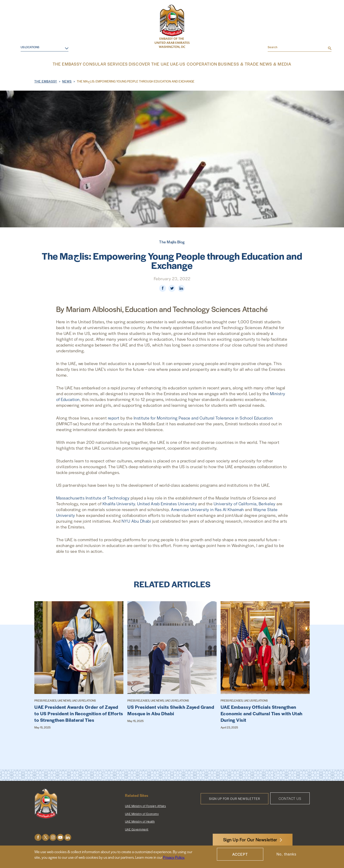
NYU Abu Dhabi (136, 520)
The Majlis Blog (172, 241)
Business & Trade (232, 64)
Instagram (53, 837)
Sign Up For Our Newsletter (250, 840)
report (114, 417)
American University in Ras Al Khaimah (207, 509)
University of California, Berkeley (245, 503)
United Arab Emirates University (167, 503)
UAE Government (137, 829)
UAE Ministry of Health (140, 821)
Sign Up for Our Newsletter (235, 798)
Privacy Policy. (174, 857)
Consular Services (112, 64)
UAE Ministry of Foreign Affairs (146, 805)
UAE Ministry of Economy (142, 813)
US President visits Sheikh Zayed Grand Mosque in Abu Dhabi (171, 710)
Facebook (38, 837)
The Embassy (77, 64)
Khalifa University (119, 503)
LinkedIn (68, 837)
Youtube (60, 837)
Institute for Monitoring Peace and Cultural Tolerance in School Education (203, 417)
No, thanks (286, 854)
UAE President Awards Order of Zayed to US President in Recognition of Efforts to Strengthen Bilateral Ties (79, 713)
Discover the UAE (152, 64)
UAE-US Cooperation (192, 64)
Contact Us (290, 798)
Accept (240, 854)
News (67, 81)
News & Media (267, 64)
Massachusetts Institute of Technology (93, 497)
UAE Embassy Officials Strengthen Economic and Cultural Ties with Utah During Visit (262, 713)
